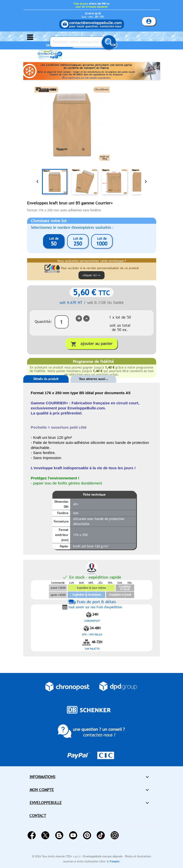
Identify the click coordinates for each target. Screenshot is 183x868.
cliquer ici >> (91, 275)
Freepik (114, 861)
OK (114, 45)
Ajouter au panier (91, 344)
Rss (59, 835)
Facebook (32, 835)
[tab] (46, 387)
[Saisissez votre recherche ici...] (82, 42)
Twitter (45, 835)
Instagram (115, 835)
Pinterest (87, 835)
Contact (38, 816)
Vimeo (101, 835)
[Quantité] (62, 322)
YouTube (73, 835)
